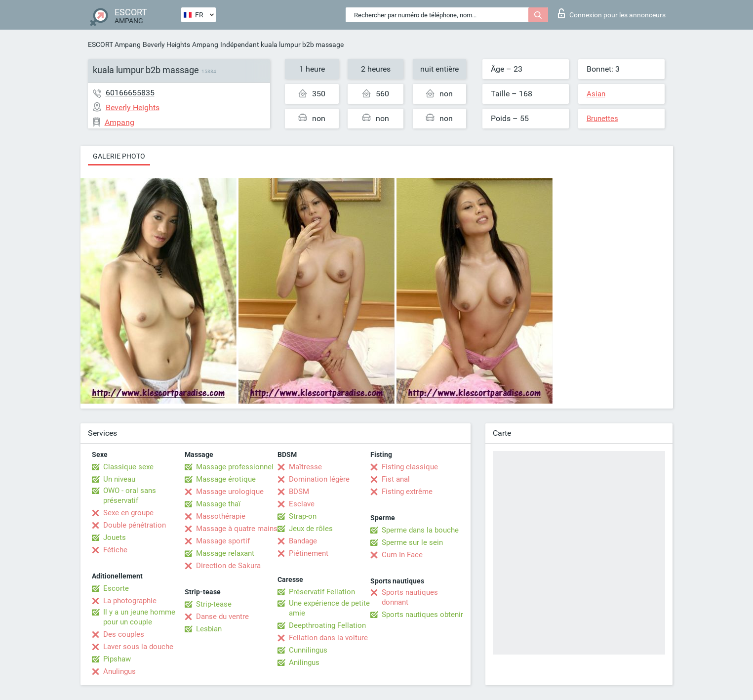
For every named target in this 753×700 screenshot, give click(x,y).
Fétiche (115, 550)
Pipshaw (117, 659)
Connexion (612, 13)
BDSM (299, 492)
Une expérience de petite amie (329, 608)
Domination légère (319, 479)
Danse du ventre (222, 617)
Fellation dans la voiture (328, 638)
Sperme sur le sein (412, 542)
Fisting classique (410, 467)
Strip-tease (214, 604)
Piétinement (309, 553)
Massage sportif (223, 541)
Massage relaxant (225, 553)
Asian (596, 94)
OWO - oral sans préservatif (130, 495)
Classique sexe (128, 467)
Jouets (115, 537)
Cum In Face (402, 555)
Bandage (303, 541)
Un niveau (119, 479)
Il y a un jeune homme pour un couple (139, 617)
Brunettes (602, 119)
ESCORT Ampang (114, 44)
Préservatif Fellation (322, 592)
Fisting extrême (407, 492)
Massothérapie (221, 516)
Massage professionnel (235, 467)
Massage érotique (226, 479)
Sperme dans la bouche (420, 530)
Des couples (124, 634)
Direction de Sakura (228, 566)
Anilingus (304, 662)
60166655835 (130, 93)
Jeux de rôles (311, 529)
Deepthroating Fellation (327, 625)
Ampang (205, 44)
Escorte (116, 588)
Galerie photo (119, 156)
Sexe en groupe (128, 513)
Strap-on (303, 516)
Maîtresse (305, 467)
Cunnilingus (308, 650)
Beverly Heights (166, 44)
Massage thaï (218, 504)
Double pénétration (135, 525)
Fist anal (396, 479)
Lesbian (209, 629)
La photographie (130, 601)
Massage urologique (230, 492)
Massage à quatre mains (237, 529)
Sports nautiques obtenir (422, 615)
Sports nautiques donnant (410, 597)
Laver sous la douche (138, 647)
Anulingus (119, 671)
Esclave (302, 504)
